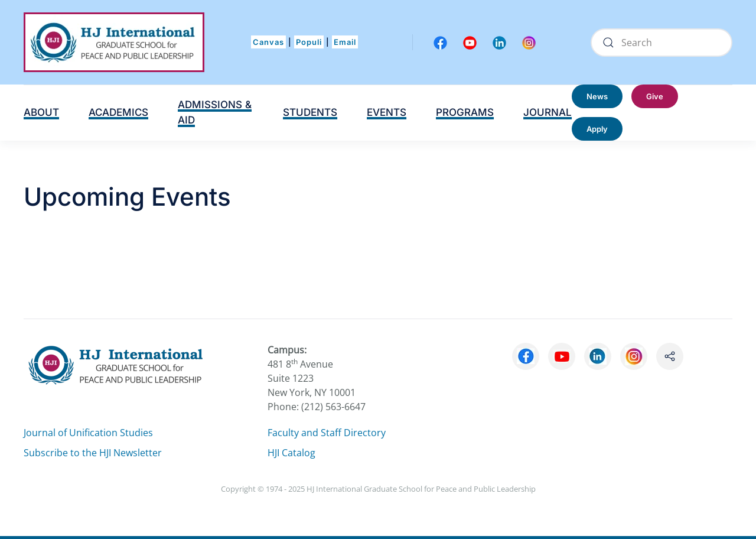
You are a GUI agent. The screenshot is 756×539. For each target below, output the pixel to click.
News (597, 96)
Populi (309, 42)
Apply (597, 129)
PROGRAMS (465, 112)
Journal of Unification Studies (88, 433)
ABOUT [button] (41, 112)
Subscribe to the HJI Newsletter (93, 453)
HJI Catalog (291, 453)
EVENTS (387, 112)
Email (345, 42)
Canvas (268, 42)
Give (655, 96)
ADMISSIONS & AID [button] (215, 112)
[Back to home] (114, 42)
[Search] (661, 43)
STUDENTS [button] (310, 112)
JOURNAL (548, 112)
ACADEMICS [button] (118, 112)
